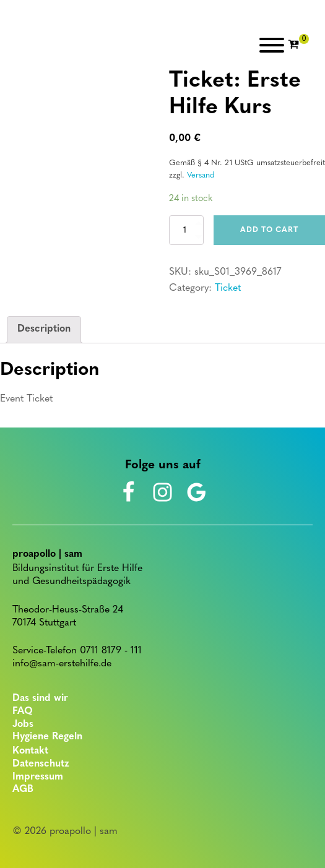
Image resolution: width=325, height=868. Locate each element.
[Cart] (298, 45)
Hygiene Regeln (47, 737)
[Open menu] (272, 45)
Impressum (38, 777)
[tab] (44, 330)
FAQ (23, 711)
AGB (23, 789)
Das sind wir (40, 698)
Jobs (23, 724)
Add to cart (269, 230)
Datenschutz (41, 764)
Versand (201, 175)
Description (44, 329)
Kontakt (30, 751)
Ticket (228, 288)
